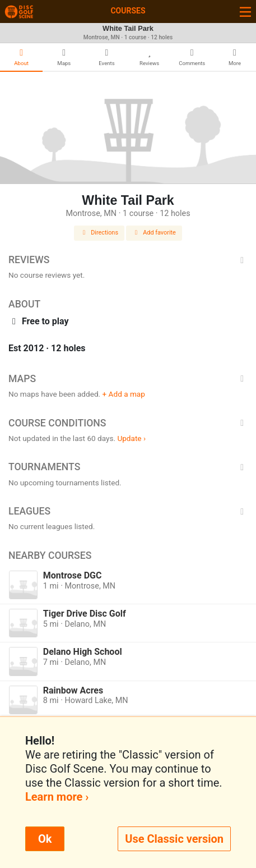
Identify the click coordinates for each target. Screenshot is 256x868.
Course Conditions (128, 423)
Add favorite (154, 233)
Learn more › (57, 797)
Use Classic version (174, 839)
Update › (131, 438)
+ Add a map (124, 394)
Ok (45, 839)
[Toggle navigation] (245, 12)
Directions (99, 233)
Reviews (128, 260)
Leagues (128, 511)
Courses (128, 11)
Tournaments (128, 467)
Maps (128, 379)
